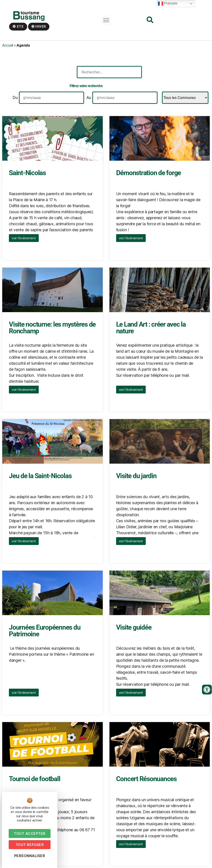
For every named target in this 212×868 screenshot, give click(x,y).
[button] (106, 20)
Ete (18, 26)
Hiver (39, 26)
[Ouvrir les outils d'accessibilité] (207, 690)
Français (168, 4)
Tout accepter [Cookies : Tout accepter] (30, 833)
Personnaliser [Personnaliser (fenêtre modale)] (30, 856)
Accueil (8, 45)
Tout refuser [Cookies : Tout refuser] (30, 845)
